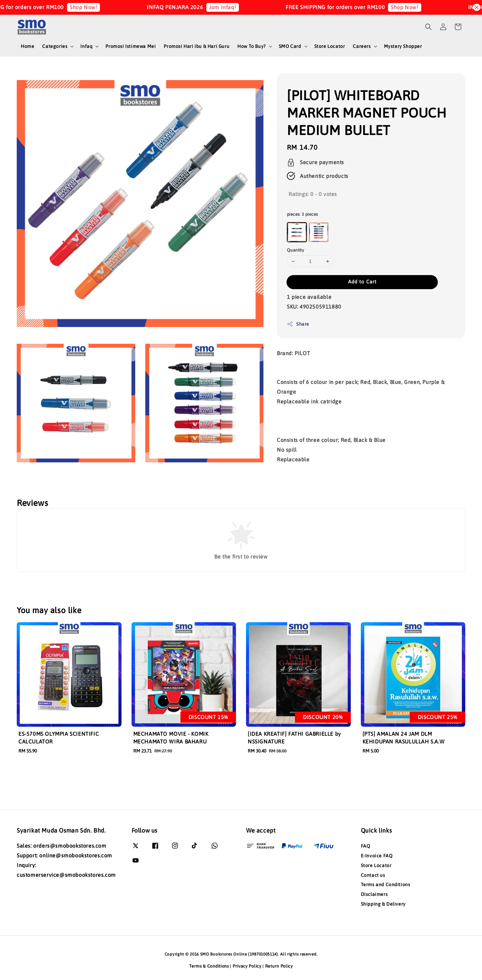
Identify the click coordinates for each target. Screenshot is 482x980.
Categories (55, 46)
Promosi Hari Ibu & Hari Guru (196, 46)
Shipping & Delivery (383, 904)
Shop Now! (98, 7)
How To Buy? (252, 46)
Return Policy (279, 966)
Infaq (86, 46)
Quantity (295, 250)
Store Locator (330, 46)
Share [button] (298, 324)
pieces (302, 214)
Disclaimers (374, 894)
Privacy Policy (247, 966)
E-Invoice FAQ (377, 856)
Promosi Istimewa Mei (131, 46)
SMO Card (290, 46)
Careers (362, 46)
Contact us (373, 875)
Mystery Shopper (403, 46)
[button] (428, 27)
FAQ (366, 846)
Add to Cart (362, 282)
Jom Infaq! (237, 7)
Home (27, 46)
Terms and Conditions (386, 885)
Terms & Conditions (209, 966)
